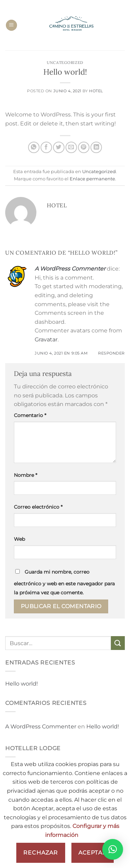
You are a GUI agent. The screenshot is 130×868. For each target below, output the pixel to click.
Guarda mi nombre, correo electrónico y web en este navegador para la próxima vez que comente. (64, 582)
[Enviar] (118, 643)
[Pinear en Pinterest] (84, 147)
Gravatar (46, 339)
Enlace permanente (92, 179)
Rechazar (41, 853)
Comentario (30, 415)
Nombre (25, 475)
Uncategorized (65, 63)
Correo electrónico (38, 507)
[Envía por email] (71, 147)
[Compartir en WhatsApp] (34, 147)
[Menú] (11, 25)
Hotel (96, 91)
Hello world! (21, 684)
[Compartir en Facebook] (46, 147)
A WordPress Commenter (70, 269)
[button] (113, 849)
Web (19, 539)
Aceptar (93, 853)
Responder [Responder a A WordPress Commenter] (111, 353)
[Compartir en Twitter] (59, 147)
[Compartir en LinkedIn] (96, 147)
